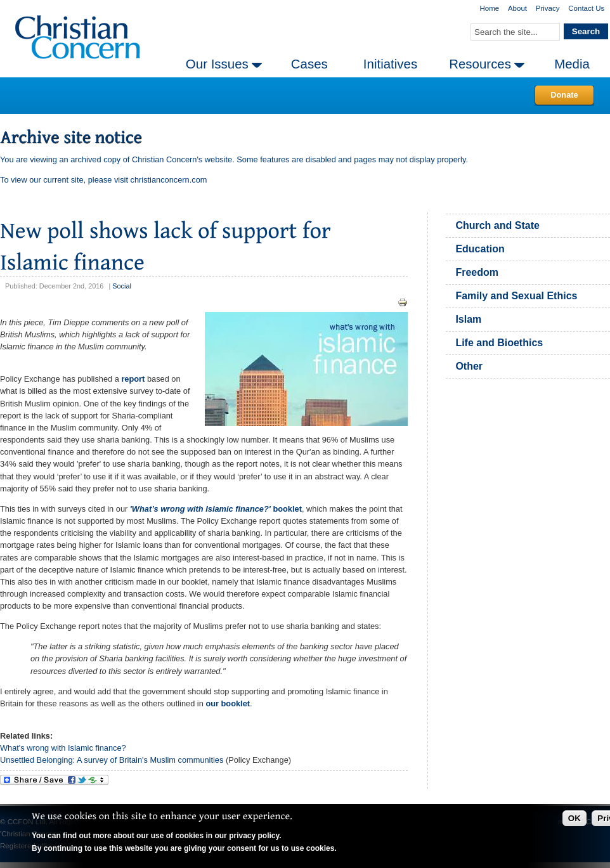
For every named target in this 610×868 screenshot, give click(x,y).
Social (122, 286)
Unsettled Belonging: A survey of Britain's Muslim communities (112, 760)
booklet (216, 509)
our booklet (228, 703)
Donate (564, 95)
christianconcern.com (169, 180)
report (133, 379)
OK (574, 818)
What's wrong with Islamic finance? (64, 748)
